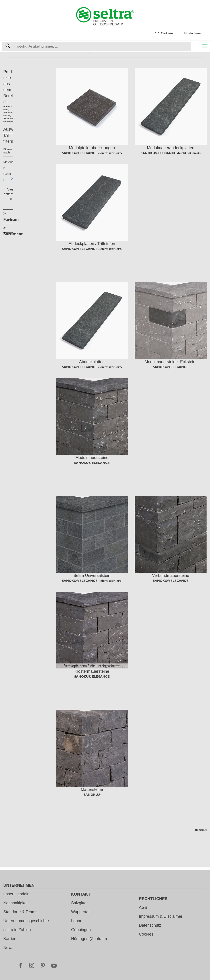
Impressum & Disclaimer (161, 916)
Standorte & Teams (20, 912)
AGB (143, 907)
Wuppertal (80, 912)
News (8, 948)
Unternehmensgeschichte (26, 921)
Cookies (146, 934)
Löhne (77, 921)
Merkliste (167, 33)
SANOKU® (92, 795)
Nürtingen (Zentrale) (89, 939)
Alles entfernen (9, 194)
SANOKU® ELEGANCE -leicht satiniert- (92, 153)
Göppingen (81, 930)
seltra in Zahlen (17, 930)
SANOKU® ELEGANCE (171, 367)
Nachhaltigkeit (16, 903)
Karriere (10, 939)
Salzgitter (79, 903)
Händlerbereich (194, 33)
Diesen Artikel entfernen (12, 179)
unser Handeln (16, 894)
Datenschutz (150, 925)
